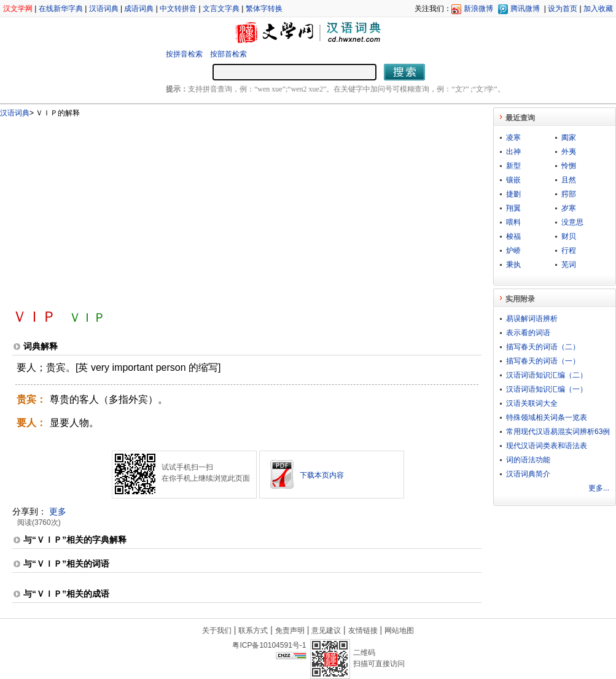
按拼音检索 (184, 54)
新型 (513, 166)
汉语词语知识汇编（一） (547, 389)
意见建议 (326, 630)
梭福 (513, 236)
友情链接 (363, 630)
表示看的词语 (528, 333)
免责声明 (290, 630)
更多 (58, 511)
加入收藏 (598, 9)
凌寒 (513, 138)
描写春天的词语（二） (543, 347)
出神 (513, 152)
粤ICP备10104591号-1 (269, 645)
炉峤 (513, 250)
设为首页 (563, 9)
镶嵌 (513, 180)
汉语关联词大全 (532, 403)
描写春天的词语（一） (543, 361)
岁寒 (569, 208)
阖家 (569, 138)
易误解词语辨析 (532, 319)
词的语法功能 (528, 460)
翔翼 (513, 208)
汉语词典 (104, 9)
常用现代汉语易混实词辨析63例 (558, 432)
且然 (569, 180)
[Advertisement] (167, 208)
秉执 (513, 265)
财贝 (569, 236)
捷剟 (513, 194)
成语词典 (139, 9)
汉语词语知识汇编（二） (547, 375)
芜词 (569, 265)
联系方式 (253, 630)
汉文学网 (18, 9)
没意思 (572, 222)
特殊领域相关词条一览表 (547, 417)
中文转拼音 (178, 9)
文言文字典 (221, 9)
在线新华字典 (61, 9)
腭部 (569, 194)
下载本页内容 (322, 475)
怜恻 (569, 166)
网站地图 (399, 630)
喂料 (513, 222)
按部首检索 (228, 54)
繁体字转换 (264, 9)
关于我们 (217, 630)
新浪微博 (478, 9)
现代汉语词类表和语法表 (547, 446)
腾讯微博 (525, 9)
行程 (569, 250)
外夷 (569, 152)
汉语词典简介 (528, 474)
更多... (599, 488)
